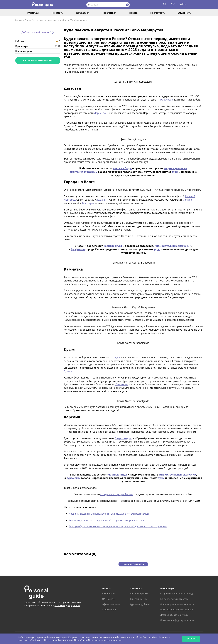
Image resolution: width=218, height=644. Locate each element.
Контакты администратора (174, 599)
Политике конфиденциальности (105, 640)
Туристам (33, 13)
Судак (117, 358)
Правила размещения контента (177, 604)
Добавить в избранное (35, 32)
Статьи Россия (31, 20)
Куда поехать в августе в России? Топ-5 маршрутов (64, 20)
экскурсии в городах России (117, 494)
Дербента (100, 113)
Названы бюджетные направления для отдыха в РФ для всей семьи (109, 514)
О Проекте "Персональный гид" (177, 594)
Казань (102, 200)
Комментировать (133, 564)
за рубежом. (74, 605)
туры (175, 172)
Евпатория (122, 384)
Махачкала (166, 100)
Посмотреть (158, 13)
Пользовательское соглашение (177, 610)
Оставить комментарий (38, 60)
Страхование (109, 610)
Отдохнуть (185, 13)
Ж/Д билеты (108, 599)
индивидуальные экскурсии (173, 246)
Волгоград (88, 203)
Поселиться (109, 13)
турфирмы (74, 478)
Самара (187, 200)
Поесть (133, 13)
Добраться (83, 13)
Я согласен (191, 639)
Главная (19, 20)
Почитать (57, 13)
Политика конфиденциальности (177, 620)
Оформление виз (111, 604)
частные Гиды (123, 168)
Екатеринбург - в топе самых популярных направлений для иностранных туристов (118, 526)
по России (60, 605)
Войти (182, 4)
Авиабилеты (109, 594)
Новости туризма (139, 594)
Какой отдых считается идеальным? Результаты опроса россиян (107, 520)
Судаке (68, 371)
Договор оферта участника (174, 615)
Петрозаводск (123, 438)
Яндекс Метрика (69, 637)
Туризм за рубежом (140, 604)
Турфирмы (91, 172)
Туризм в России (139, 599)
